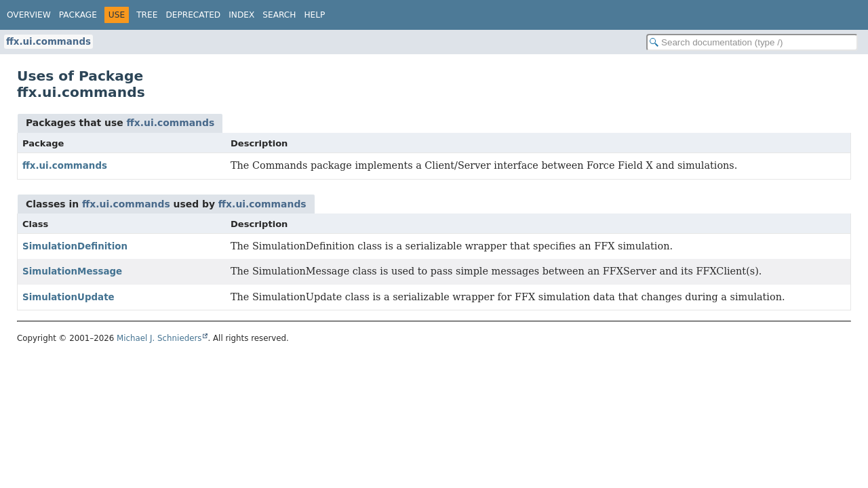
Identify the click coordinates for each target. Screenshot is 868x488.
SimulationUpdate (68, 297)
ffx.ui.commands (48, 42)
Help (314, 15)
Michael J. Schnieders (159, 338)
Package (78, 15)
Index (241, 15)
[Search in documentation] (752, 42)
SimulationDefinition (75, 246)
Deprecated (193, 15)
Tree (147, 15)
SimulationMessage (72, 271)
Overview (29, 15)
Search (279, 15)
